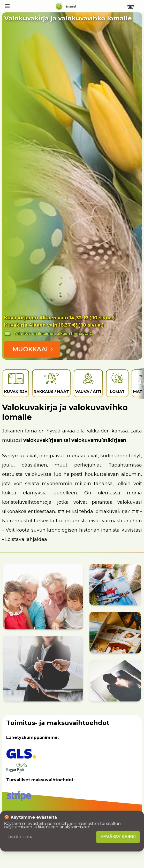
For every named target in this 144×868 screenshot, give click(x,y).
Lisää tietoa (20, 837)
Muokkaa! (34, 349)
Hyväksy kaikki (118, 837)
